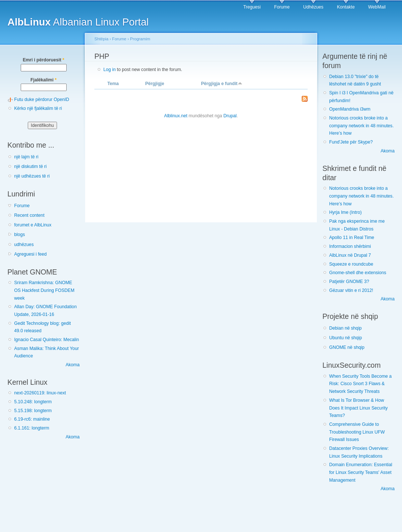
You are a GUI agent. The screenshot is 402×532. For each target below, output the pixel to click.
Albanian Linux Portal (78, 22)
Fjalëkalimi (43, 80)
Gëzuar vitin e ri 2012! (351, 290)
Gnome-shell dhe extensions (358, 273)
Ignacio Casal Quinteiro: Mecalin (46, 340)
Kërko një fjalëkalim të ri (38, 108)
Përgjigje (155, 84)
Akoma (73, 365)
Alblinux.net (176, 116)
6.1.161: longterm (32, 428)
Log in (109, 70)
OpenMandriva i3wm (350, 109)
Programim (140, 39)
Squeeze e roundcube (351, 264)
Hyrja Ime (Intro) (345, 212)
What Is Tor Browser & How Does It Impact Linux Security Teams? (358, 408)
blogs (19, 235)
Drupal (230, 116)
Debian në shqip (345, 328)
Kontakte (346, 7)
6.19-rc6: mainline (32, 419)
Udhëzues (313, 7)
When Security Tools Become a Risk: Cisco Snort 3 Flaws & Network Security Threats (360, 384)
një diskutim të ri (30, 166)
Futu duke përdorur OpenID (42, 100)
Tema (113, 84)
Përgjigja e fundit (222, 84)
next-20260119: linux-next (40, 393)
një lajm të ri (26, 157)
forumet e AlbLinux (33, 225)
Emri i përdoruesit (43, 60)
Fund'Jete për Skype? (351, 142)
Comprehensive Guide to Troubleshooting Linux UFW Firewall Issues (357, 432)
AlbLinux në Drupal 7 (350, 255)
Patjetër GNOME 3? (349, 282)
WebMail (377, 7)
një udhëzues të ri (32, 176)
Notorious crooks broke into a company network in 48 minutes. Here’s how (361, 126)
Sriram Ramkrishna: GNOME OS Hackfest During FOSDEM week (44, 290)
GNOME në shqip (347, 347)
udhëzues (24, 245)
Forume (282, 7)
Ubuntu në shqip (346, 338)
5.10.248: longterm (33, 402)
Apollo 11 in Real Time (352, 238)
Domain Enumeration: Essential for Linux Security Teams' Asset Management (361, 472)
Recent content (29, 215)
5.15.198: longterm (33, 411)
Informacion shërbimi (350, 246)
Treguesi (252, 7)
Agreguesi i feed (30, 254)
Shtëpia (101, 39)
